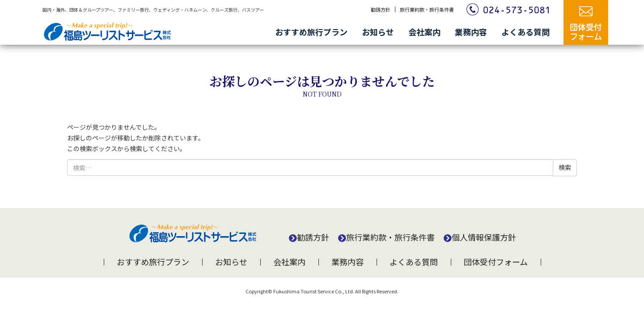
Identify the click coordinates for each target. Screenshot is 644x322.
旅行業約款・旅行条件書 (427, 9)
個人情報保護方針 (484, 237)
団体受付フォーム (496, 262)
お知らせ (378, 32)
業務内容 (471, 32)
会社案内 (424, 32)
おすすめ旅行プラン (311, 32)
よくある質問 (525, 32)
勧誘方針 (381, 9)
